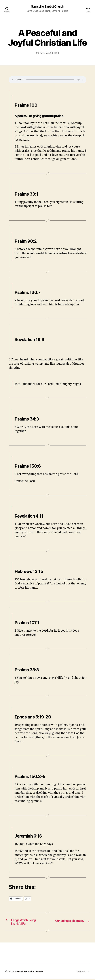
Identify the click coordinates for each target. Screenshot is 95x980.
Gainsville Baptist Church (47, 7)
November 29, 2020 (49, 53)
